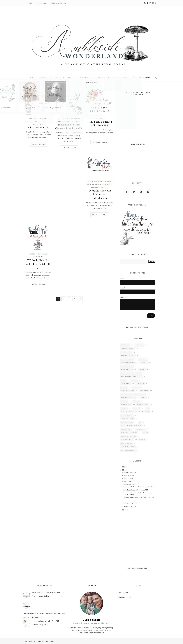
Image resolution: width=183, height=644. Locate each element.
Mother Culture (127, 359)
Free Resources (127, 366)
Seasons (142, 440)
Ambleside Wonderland (45, 641)
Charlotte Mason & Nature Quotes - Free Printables (44, 613)
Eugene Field (126, 429)
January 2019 (129, 506)
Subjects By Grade (57, 78)
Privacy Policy (122, 592)
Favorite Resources (100, 187)
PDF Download (143, 405)
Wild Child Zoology (128, 450)
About (39, 78)
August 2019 (129, 472)
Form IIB (136, 401)
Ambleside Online (128, 391)
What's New (144, 391)
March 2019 (128, 481)
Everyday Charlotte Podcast (100, 184)
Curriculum (110, 78)
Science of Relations (129, 436)
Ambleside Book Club (38, 254)
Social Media (92, 78)
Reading (142, 369)
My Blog (29, 3)
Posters (67, 121)
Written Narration (128, 362)
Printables (76, 121)
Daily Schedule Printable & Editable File (48, 592)
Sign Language (126, 443)
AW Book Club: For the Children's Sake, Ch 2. (38, 264)
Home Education (127, 369)
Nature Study (42, 3)
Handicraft (141, 429)
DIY (140, 422)
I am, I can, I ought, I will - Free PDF (100, 124)
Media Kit (144, 568)
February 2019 (129, 503)
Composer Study (127, 422)
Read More (100, 633)
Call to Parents (127, 415)
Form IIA (124, 401)
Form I (123, 380)
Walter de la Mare (128, 447)
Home (29, 78)
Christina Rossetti (128, 419)
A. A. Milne (136, 408)
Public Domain (128, 78)
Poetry (145, 433)
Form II (143, 398)
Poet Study (140, 384)
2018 (124, 510)
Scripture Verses (127, 440)
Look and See (146, 78)
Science (124, 387)
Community (108, 181)
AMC (147, 408)
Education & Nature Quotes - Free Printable (69, 127)
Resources (76, 78)
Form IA (134, 380)
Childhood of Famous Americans (133, 394)
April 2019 (128, 478)
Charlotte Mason (65, 118)
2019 (124, 470)
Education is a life (38, 128)
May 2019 (128, 475)
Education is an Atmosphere (131, 426)
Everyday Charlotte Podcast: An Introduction (100, 195)
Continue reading (38, 144)
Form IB (135, 387)
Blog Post (34, 118)
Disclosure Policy (134, 568)
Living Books (126, 384)
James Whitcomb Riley (129, 433)
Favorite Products (128, 398)
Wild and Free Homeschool (131, 373)
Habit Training (126, 405)
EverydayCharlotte (59, 3)
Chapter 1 (144, 362)
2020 (124, 467)
